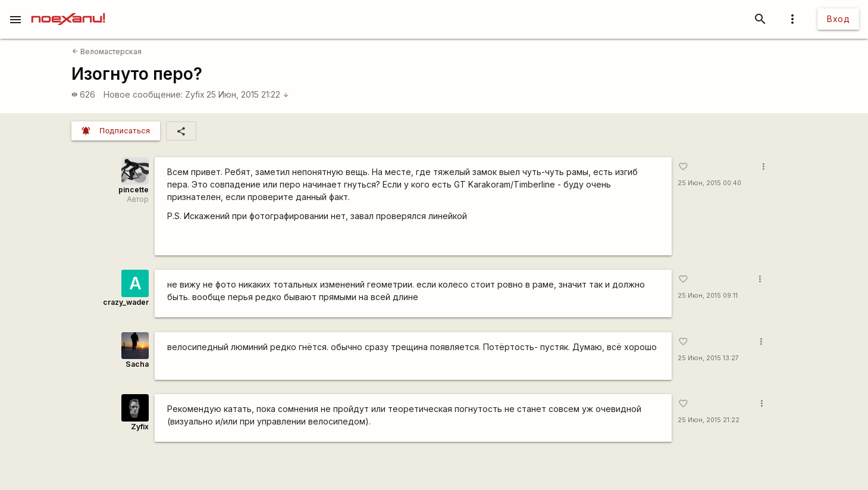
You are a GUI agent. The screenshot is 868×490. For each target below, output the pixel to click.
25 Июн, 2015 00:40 (709, 183)
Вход (838, 19)
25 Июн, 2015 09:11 (708, 296)
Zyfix (195, 94)
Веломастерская (107, 52)
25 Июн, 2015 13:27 (708, 358)
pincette (134, 190)
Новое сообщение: (143, 94)
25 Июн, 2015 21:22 (248, 94)
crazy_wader (126, 302)
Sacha (137, 364)
